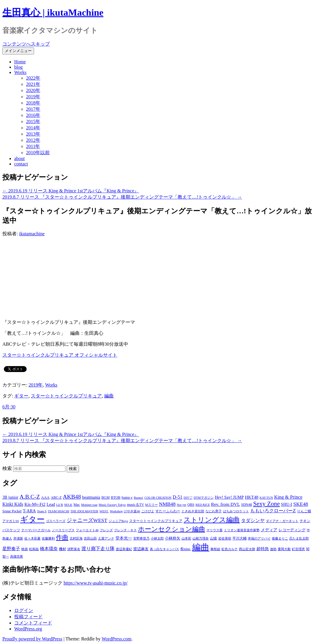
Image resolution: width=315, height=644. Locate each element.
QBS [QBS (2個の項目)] (191, 505)
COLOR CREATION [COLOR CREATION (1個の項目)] (158, 498)
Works (20, 72)
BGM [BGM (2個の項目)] (105, 498)
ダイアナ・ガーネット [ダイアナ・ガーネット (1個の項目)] (282, 521)
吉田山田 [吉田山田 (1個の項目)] (90, 538)
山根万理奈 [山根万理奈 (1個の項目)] (201, 538)
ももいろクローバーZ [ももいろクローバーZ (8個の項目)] (273, 511)
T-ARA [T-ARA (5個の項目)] (29, 511)
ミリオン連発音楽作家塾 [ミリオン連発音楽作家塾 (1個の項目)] (242, 530)
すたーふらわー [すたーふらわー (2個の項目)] (168, 511)
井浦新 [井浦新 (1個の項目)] (18, 538)
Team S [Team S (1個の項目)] (42, 511)
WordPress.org (28, 629)
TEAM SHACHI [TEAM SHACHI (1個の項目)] (58, 511)
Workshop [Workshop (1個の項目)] (116, 511)
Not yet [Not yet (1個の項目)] (181, 505)
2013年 (33, 134)
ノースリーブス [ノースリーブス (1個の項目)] (63, 530)
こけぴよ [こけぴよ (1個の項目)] (148, 511)
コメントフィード (33, 623)
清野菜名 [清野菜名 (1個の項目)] (74, 549)
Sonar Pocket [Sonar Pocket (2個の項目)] (12, 511)
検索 (7, 468)
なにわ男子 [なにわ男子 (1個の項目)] (214, 511)
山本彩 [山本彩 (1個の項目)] (186, 538)
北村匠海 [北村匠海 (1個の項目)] (76, 538)
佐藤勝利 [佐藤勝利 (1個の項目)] (48, 538)
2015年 (33, 121)
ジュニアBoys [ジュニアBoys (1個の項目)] (118, 521)
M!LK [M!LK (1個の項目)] (68, 505)
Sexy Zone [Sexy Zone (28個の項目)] (266, 504)
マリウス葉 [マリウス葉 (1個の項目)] (214, 530)
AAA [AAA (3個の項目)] (45, 497)
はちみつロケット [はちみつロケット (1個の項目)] (236, 511)
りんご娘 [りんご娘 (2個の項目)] (304, 511)
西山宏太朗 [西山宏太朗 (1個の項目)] (247, 549)
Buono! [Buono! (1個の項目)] (139, 498)
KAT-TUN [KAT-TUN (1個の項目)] (266, 498)
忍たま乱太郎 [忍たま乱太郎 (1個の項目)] (299, 538)
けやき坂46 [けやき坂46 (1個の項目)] (132, 511)
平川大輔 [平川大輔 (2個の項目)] (240, 538)
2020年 (33, 90)
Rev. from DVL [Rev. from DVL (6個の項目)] (226, 504)
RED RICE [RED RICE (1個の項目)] (203, 505)
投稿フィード (28, 617)
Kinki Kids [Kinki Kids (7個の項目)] (13, 504)
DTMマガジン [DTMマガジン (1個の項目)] (204, 498)
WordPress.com (116, 639)
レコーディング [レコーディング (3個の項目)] (292, 530)
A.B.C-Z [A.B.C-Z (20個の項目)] (30, 497)
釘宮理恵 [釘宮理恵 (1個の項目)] (298, 549)
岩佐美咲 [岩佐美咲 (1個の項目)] (225, 538)
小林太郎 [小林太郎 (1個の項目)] (157, 538)
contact (21, 164)
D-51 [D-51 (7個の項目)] (177, 497)
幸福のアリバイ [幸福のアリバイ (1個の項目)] (259, 538)
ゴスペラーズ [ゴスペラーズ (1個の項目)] (56, 521)
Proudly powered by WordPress (32, 639)
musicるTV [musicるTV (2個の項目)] (136, 505)
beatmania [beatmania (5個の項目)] (91, 497)
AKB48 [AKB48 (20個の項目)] (72, 497)
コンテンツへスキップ (26, 44)
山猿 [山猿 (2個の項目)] (213, 538)
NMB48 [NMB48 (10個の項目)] (167, 504)
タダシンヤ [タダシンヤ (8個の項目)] (253, 520)
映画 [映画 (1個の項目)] (25, 549)
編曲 (109, 396)
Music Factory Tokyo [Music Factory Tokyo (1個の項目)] (112, 505)
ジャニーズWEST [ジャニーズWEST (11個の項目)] (87, 520)
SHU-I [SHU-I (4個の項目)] (287, 504)
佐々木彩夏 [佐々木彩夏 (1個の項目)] (32, 538)
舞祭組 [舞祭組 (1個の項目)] (215, 549)
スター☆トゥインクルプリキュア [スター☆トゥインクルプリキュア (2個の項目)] (156, 521)
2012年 (33, 140)
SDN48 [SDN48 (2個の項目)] (246, 505)
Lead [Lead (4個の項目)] (51, 504)
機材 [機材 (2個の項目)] (62, 549)
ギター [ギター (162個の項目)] (32, 519)
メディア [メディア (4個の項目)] (269, 530)
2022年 (33, 78)
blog (18, 67)
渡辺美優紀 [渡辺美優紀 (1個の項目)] (124, 549)
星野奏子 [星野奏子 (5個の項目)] (11, 549)
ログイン (24, 610)
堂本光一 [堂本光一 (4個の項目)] (124, 538)
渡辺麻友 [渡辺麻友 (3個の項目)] (141, 549)
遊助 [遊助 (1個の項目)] (273, 549)
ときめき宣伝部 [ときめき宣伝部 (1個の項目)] (193, 511)
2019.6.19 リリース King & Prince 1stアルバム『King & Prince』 (71, 191)
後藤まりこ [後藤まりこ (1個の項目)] (280, 538)
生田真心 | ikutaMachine (53, 12)
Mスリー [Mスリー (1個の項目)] (151, 505)
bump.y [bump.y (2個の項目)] (127, 498)
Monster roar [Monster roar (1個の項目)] (89, 505)
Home (20, 62)
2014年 (33, 128)
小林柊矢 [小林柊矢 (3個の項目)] (173, 538)
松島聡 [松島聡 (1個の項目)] (34, 549)
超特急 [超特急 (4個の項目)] (263, 549)
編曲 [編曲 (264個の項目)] (201, 547)
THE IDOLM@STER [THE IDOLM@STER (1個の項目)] (84, 511)
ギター (21, 396)
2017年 (33, 109)
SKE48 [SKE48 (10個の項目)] (301, 504)
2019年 (33, 97)
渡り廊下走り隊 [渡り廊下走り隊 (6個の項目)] (98, 549)
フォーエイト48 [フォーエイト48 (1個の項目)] (87, 530)
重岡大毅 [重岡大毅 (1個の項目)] (284, 549)
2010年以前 (38, 153)
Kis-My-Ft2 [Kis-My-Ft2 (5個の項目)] (35, 504)
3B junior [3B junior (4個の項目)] (10, 497)
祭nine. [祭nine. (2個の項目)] (186, 549)
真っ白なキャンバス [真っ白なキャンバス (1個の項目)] (164, 549)
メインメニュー (18, 51)
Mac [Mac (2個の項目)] (77, 505)
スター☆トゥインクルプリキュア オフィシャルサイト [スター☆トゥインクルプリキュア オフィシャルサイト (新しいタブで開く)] (60, 355)
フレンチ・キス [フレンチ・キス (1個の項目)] (125, 530)
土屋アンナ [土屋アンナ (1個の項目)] (106, 538)
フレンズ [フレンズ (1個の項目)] (106, 530)
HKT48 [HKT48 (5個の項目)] (251, 497)
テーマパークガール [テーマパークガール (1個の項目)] (36, 530)
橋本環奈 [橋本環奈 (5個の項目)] (49, 549)
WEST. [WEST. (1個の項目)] (104, 511)
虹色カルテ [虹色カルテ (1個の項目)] (230, 549)
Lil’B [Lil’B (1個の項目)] (60, 505)
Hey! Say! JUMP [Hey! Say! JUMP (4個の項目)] (229, 497)
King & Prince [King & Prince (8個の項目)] (288, 497)
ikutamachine (32, 234)
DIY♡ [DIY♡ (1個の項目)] (188, 498)
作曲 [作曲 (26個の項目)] (62, 537)
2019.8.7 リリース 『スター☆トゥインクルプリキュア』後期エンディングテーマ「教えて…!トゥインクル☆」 (122, 197)
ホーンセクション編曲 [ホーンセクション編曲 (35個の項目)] (172, 529)
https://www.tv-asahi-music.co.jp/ (96, 583)
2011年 (33, 146)
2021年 (33, 84)
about (20, 158)
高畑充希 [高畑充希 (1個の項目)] (17, 557)
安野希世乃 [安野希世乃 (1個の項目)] (141, 538)
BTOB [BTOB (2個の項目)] (115, 498)
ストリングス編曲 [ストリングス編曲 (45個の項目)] (212, 520)
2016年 (33, 115)
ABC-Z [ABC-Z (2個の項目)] (56, 498)
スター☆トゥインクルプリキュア (66, 396)
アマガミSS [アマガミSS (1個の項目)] (11, 521)
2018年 (33, 103)
